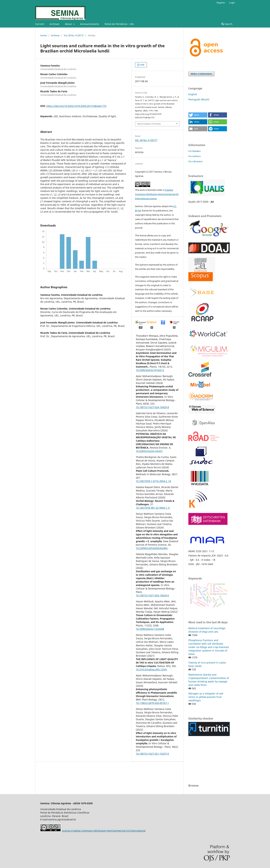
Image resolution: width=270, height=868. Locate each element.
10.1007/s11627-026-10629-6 (152, 595)
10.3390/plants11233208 (150, 629)
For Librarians (195, 161)
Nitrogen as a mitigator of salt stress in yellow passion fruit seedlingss (206, 697)
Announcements (90, 24)
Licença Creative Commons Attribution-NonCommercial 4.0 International (104, 831)
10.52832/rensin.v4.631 (149, 451)
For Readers (194, 151)
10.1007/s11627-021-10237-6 (152, 754)
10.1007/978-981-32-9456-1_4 (153, 508)
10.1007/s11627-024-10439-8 (152, 407)
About (69, 24)
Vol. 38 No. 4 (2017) (74, 35)
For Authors (194, 156)
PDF (142, 65)
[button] (198, 115)
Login (232, 3)
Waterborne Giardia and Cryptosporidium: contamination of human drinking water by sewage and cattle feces (209, 680)
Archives (54, 24)
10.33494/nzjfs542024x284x (152, 548)
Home (43, 35)
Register (221, 3)
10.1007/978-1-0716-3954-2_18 (153, 481)
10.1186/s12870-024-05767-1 (152, 703)
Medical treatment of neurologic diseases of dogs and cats (207, 630)
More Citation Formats (149, 124)
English (193, 94)
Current (40, 24)
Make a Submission (201, 74)
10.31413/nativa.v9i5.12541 (152, 669)
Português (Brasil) (199, 99)
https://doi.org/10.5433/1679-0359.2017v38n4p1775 (76, 106)
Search (227, 24)
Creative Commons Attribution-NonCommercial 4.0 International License (157, 194)
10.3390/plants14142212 (150, 370)
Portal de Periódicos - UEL (119, 24)
